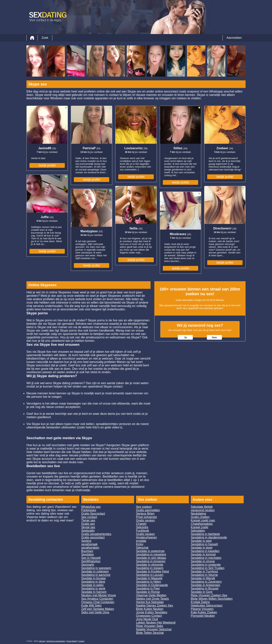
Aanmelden (234, 38)
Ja (185, 337)
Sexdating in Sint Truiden (208, 568)
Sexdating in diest (93, 582)
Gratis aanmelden (148, 510)
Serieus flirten (145, 514)
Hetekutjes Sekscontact (207, 606)
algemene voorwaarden (56, 641)
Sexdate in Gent (202, 592)
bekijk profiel (47, 165)
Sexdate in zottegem (95, 571)
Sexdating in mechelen (206, 558)
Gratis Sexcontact (93, 514)
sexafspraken (90, 548)
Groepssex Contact (149, 616)
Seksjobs (142, 527)
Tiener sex (88, 520)
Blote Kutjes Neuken (150, 609)
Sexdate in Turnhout (204, 571)
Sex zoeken (144, 507)
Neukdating (198, 514)
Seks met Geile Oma (95, 612)
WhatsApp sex (91, 507)
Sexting (86, 541)
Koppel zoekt (200, 527)
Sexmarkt (88, 565)
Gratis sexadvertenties (96, 534)
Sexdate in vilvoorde (150, 565)
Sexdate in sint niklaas (151, 558)
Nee (214, 337)
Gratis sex (88, 524)
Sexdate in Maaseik (149, 578)
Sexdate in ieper (202, 548)
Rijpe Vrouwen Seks (150, 626)
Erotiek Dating (200, 602)
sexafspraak (89, 544)
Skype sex (88, 527)
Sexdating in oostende (206, 565)
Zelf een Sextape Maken (98, 609)
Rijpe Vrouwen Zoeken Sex (209, 595)
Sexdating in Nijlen (149, 582)
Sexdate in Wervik (203, 578)
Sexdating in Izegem (150, 568)
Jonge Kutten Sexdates (152, 612)
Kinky (140, 544)
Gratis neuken (145, 520)
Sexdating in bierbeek (205, 534)
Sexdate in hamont (94, 592)
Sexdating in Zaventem (206, 582)
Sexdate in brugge (93, 578)
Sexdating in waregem (96, 568)
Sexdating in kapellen (205, 551)
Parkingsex (89, 510)
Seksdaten (198, 531)
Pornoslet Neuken (203, 616)
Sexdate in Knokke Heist (152, 571)
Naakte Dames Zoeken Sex (155, 606)
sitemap (42, 641)
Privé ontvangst (146, 517)
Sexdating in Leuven (150, 575)
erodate (141, 541)
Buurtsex (87, 551)
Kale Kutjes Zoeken (204, 612)
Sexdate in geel (201, 541)
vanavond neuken (203, 510)
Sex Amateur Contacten (97, 599)
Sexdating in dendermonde (209, 537)
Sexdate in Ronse (148, 592)
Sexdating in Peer (148, 588)
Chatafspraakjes (202, 524)
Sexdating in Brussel (205, 588)
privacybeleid (72, 641)
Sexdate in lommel (203, 554)
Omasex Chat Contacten (98, 602)
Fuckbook (143, 531)
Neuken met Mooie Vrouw (99, 595)
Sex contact (89, 517)
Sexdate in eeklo (92, 585)
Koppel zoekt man (203, 520)
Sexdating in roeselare (151, 554)
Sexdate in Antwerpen (206, 585)
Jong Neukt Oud (147, 619)
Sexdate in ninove (203, 561)
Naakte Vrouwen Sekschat (154, 629)
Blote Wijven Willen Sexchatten (212, 599)
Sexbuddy (88, 531)
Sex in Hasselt (91, 558)
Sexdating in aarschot (96, 575)
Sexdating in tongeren (151, 561)
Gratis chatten (200, 517)
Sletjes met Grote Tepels (152, 599)
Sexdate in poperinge (150, 551)
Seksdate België (202, 507)
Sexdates (88, 554)
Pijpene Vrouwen (202, 609)
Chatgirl (141, 524)
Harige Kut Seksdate (150, 602)
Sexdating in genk (93, 588)
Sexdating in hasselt (204, 544)
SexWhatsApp (91, 561)
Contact (81, 641)
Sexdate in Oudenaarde (152, 585)
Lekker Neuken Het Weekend (156, 623)
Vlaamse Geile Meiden (151, 595)
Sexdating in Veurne (204, 575)
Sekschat (142, 548)
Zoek (45, 38)
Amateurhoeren (146, 537)
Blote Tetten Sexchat (150, 633)
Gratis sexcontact (93, 537)
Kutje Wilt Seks (91, 606)
